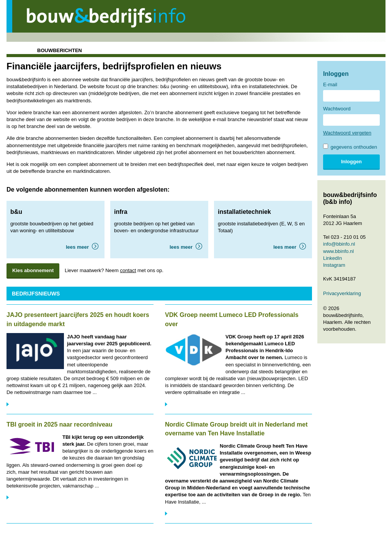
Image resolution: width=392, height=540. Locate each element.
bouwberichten (60, 50)
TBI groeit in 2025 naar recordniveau (60, 424)
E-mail (330, 85)
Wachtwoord (337, 109)
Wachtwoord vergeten (347, 133)
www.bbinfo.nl (338, 251)
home (17, 50)
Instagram (334, 265)
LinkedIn (332, 258)
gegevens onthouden (350, 147)
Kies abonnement (33, 270)
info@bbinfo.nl (339, 244)
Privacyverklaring (342, 293)
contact (128, 270)
